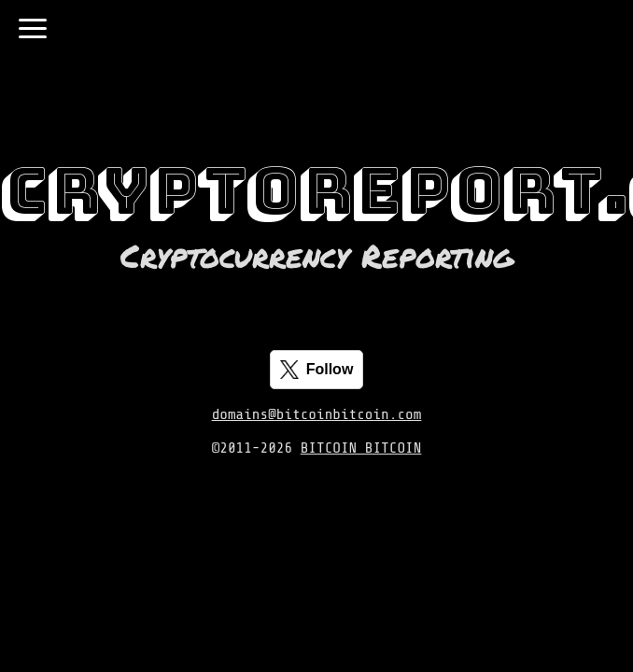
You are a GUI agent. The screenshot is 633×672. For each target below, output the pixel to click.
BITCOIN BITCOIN (361, 448)
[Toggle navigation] (33, 28)
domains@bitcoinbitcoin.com (317, 414)
